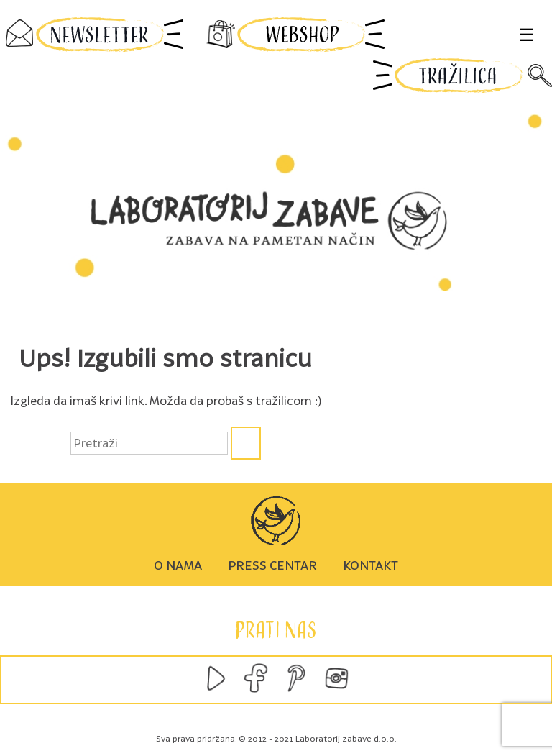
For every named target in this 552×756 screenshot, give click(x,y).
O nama (178, 565)
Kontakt (371, 565)
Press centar (272, 565)
